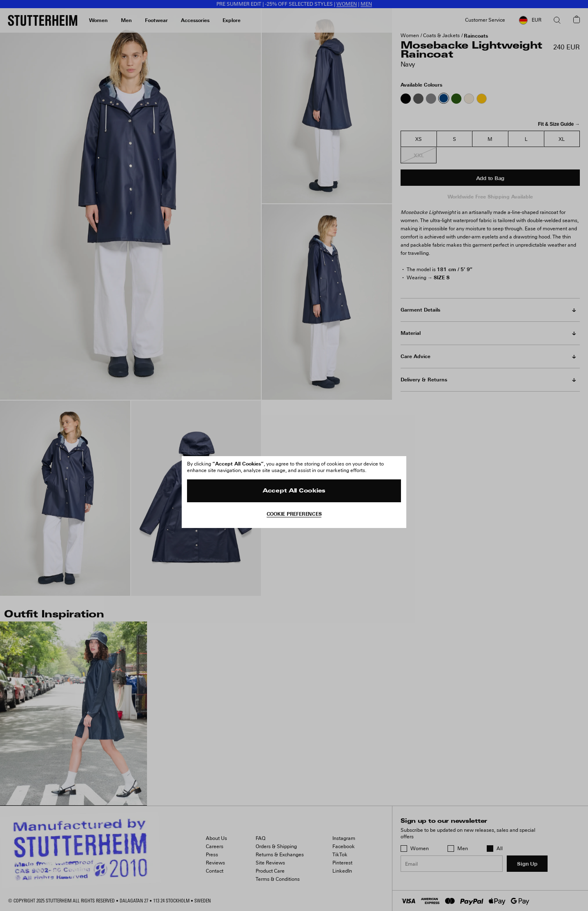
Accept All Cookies (294, 491)
